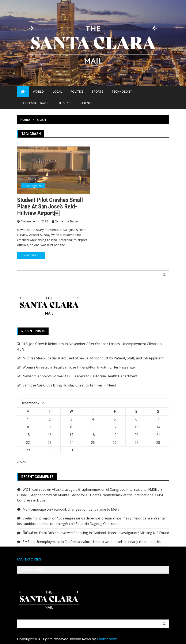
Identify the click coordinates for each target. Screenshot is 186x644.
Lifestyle (65, 103)
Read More (31, 255)
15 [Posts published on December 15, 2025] (28, 435)
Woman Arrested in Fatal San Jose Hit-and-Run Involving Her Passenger (79, 367)
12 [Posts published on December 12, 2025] (115, 427)
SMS (26, 542)
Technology (122, 91)
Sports (98, 91)
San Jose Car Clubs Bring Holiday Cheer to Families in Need (69, 385)
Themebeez (107, 639)
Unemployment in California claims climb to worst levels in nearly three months (98, 542)
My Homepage (34, 509)
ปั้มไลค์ (28, 533)
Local (57, 91)
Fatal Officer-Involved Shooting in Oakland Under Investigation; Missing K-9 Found (104, 533)
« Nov (22, 462)
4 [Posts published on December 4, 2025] (93, 419)
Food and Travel (35, 103)
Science (86, 103)
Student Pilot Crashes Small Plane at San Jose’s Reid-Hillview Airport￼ (50, 206)
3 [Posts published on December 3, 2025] (71, 419)
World (38, 91)
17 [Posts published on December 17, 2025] (71, 435)
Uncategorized (33, 186)
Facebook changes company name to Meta (86, 509)
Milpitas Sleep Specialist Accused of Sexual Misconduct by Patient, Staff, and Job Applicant (93, 358)
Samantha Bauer (67, 221)
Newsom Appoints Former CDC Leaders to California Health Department (80, 376)
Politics (77, 91)
